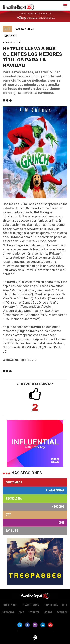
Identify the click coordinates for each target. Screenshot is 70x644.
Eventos (62, 612)
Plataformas (55, 490)
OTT (18, 43)
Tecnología (14, 498)
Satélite (12, 530)
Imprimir (10, 36)
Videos (48, 612)
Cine (61, 523)
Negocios (58, 506)
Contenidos (14, 482)
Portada (8, 43)
